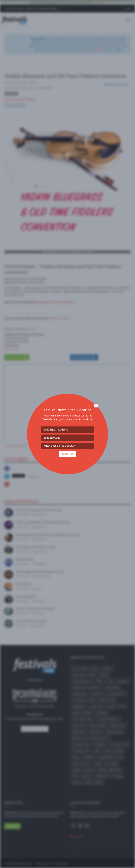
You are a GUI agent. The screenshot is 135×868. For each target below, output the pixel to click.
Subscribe (67, 454)
